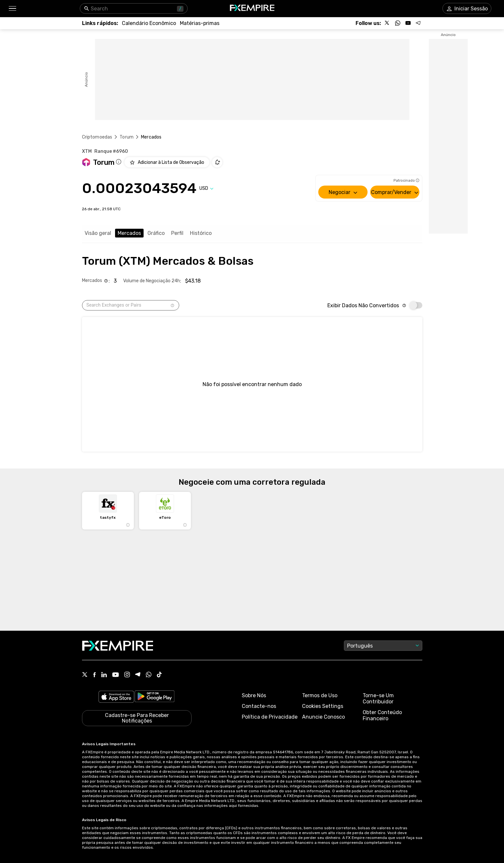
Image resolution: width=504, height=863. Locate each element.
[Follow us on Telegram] (418, 23)
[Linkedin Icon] (104, 675)
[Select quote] (206, 188)
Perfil (177, 233)
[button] (12, 9)
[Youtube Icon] (116, 675)
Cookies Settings (323, 706)
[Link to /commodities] (200, 23)
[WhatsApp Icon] (149, 675)
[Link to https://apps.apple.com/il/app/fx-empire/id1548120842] (116, 697)
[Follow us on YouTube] (408, 23)
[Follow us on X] (387, 23)
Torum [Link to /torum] (127, 137)
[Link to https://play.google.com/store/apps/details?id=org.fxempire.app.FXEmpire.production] (155, 697)
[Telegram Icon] (138, 675)
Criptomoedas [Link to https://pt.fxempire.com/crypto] (97, 137)
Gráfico (156, 233)
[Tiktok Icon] (159, 675)
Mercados (129, 233)
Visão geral (98, 233)
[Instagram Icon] (127, 675)
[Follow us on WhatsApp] (398, 23)
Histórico (201, 233)
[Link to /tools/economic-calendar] (149, 23)
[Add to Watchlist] (167, 162)
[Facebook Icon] (94, 675)
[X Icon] (85, 675)
